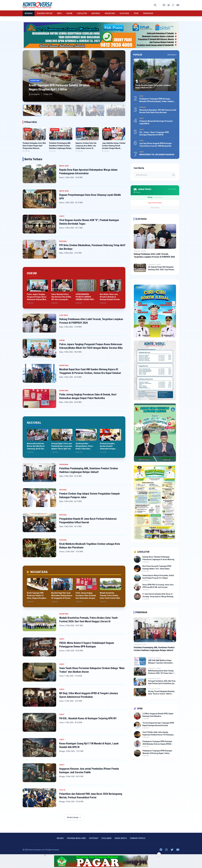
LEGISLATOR (82, 13)
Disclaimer (107, 838)
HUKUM (69, 13)
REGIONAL (63, 241)
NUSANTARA (110, 13)
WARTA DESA (64, 166)
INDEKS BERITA (121, 838)
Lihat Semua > (172, 55)
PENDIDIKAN (148, 13)
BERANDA (29, 13)
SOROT (62, 216)
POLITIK (62, 790)
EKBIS (59, 13)
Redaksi (60, 838)
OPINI (136, 13)
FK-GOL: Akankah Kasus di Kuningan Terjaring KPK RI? (88, 718)
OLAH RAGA (124, 13)
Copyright (94, 838)
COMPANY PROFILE (138, 838)
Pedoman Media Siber (76, 838)
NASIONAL (96, 13)
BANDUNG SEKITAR (45, 13)
